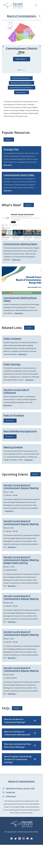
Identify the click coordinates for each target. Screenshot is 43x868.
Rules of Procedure (14, 415)
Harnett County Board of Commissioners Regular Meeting (21, 487)
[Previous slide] (3, 46)
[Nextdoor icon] (32, 838)
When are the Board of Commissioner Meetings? (20, 721)
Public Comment (12, 339)
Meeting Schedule (13, 447)
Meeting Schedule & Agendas (21, 83)
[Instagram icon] (24, 838)
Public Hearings (12, 364)
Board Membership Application (20, 431)
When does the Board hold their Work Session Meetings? (20, 746)
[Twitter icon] (16, 838)
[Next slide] (40, 46)
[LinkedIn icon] (20, 838)
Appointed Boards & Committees (22, 88)
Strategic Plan (11, 149)
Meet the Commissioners (21, 78)
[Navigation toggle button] (36, 6)
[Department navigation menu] (40, 16)
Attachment (10, 420)
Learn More (22, 59)
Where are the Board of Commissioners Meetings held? (20, 733)
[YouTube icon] (28, 838)
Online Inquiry (22, 92)
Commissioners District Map (19, 175)
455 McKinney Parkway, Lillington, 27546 (20, 788)
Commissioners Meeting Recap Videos (20, 299)
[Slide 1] (20, 70)
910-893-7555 (11, 792)
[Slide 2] (24, 70)
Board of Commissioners (22, 16)
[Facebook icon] (12, 838)
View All (9, 140)
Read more (8, 165)
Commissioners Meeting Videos (20, 244)
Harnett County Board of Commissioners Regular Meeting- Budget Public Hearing (21, 560)
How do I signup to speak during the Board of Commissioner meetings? (20, 759)
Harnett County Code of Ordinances (16, 391)
